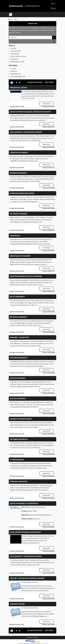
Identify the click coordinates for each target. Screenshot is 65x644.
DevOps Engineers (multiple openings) (26, 276)
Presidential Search (18, 88)
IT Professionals (17, 460)
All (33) (13, 68)
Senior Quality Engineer (20, 256)
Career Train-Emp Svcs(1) (19, 56)
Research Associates (19, 482)
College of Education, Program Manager (27, 578)
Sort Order (49, 82)
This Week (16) (16, 74)
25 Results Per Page (35, 82)
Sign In (53, 4)
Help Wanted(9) (16, 51)
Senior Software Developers (22, 193)
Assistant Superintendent (21, 419)
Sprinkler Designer (18, 173)
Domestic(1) (14, 59)
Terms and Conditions (32, 637)
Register (53, 8)
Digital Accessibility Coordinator (24, 503)
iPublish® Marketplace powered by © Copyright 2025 (32, 641)
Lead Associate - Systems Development (26, 132)
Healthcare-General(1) (18, 62)
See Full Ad (46, 104)
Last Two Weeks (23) (18, 77)
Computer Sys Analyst (19, 153)
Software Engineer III (19, 358)
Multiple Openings (18, 378)
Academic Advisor (17, 604)
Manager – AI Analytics (19, 337)
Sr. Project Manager (18, 214)
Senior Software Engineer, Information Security (30, 112)
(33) (12, 46)
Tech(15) (13, 48)
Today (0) (14, 71)
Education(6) (15, 54)
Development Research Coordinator (25, 532)
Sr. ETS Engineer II (17, 297)
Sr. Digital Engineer (18, 317)
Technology (15, 236)
